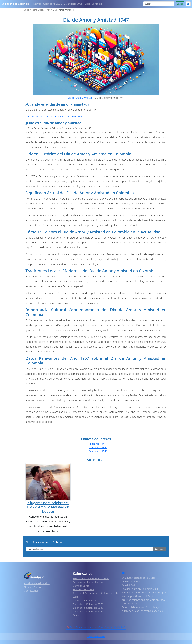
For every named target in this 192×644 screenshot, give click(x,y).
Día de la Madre (131, 581)
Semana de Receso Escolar (88, 582)
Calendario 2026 (53, 4)
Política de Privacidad (85, 600)
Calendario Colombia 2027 (88, 611)
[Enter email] (90, 549)
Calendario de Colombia (15, 4)
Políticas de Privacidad (37, 583)
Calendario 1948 (98, 451)
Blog (87, 4)
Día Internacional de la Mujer (139, 578)
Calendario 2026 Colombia (96, 637)
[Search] (159, 4)
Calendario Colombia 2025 (88, 604)
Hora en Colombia (83, 589)
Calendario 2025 (73, 4)
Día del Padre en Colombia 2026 (140, 589)
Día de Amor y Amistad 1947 (96, 20)
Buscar (180, 4)
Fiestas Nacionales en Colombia (91, 578)
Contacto (97, 4)
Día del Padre (130, 585)
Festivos (37, 4)
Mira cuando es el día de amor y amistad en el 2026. (54, 116)
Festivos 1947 (98, 444)
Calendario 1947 (98, 447)
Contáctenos (31, 591)
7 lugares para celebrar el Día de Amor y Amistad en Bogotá (48, 507)
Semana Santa (81, 586)
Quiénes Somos (33, 587)
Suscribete (159, 549)
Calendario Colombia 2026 (88, 608)
